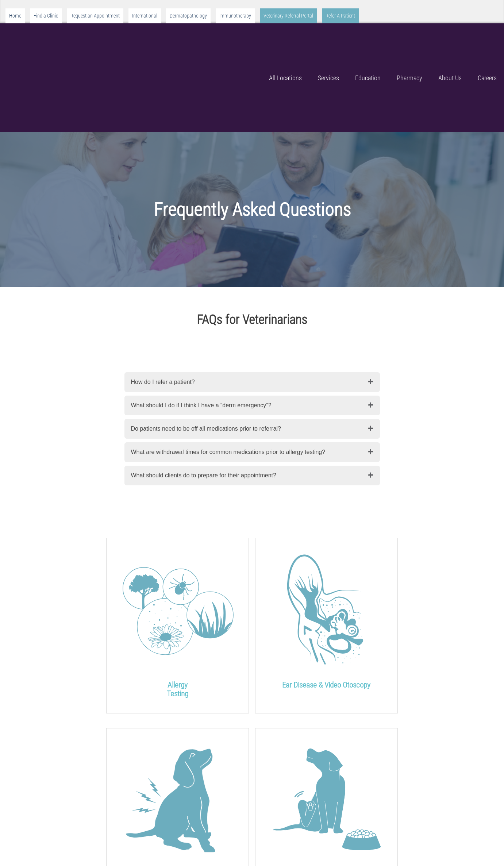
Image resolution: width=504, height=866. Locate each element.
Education (368, 39)
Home (15, 16)
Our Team (173, 844)
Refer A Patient (340, 16)
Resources (357, 824)
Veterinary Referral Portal (288, 16)
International (145, 16)
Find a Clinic (46, 16)
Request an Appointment (95, 16)
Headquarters (269, 834)
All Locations (285, 39)
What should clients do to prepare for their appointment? (204, 397)
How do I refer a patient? (163, 303)
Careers (487, 39)
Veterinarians (290, 775)
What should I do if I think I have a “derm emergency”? (201, 327)
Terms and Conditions (371, 844)
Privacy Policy (361, 834)
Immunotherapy (235, 16)
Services (328, 39)
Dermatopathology (188, 16)
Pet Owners (84, 775)
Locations (265, 824)
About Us (450, 39)
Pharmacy (409, 39)
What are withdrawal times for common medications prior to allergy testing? (228, 374)
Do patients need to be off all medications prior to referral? (206, 350)
